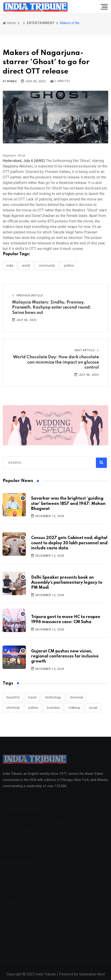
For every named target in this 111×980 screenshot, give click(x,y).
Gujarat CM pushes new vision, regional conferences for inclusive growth (65, 656)
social (93, 708)
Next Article (87, 350)
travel (32, 697)
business (53, 708)
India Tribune (46, 977)
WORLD (26, 266)
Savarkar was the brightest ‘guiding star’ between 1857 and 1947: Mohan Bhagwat (68, 504)
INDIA (10, 266)
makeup (74, 708)
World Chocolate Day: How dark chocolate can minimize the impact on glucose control (56, 362)
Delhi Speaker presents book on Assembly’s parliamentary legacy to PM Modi (67, 583)
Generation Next (92, 977)
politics (33, 708)
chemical (76, 697)
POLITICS (69, 266)
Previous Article (27, 296)
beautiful (13, 697)
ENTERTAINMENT (41, 23)
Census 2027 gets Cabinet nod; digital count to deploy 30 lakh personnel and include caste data (69, 543)
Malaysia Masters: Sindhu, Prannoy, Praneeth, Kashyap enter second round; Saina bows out (52, 308)
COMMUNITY (47, 266)
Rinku (12, 81)
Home (9, 23)
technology (53, 697)
